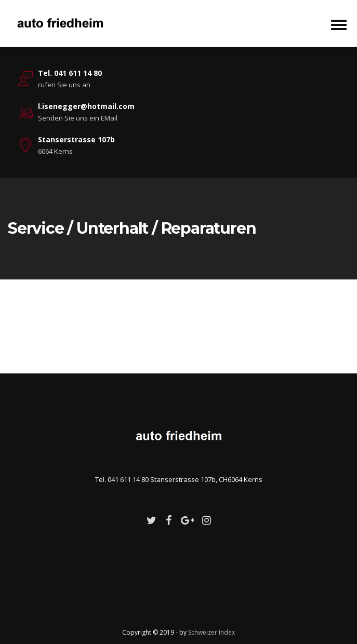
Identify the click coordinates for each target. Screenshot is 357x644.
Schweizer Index (211, 632)
